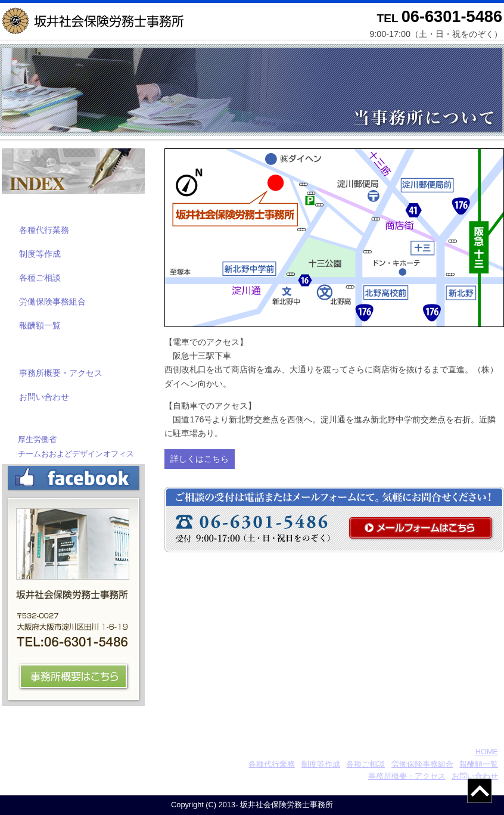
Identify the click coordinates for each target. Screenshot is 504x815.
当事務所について (49, 349)
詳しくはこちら (200, 459)
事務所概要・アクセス (61, 373)
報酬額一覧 (40, 325)
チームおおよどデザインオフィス (76, 454)
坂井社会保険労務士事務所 (80, 752)
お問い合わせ (44, 397)
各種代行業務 (44, 230)
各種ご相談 (40, 278)
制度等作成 (40, 254)
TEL (439, 18)
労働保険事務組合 (52, 301)
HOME (487, 752)
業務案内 (30, 206)
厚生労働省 (37, 439)
